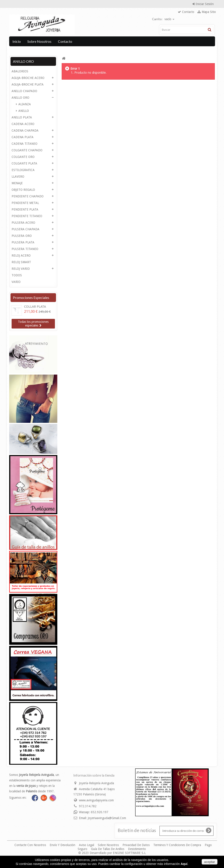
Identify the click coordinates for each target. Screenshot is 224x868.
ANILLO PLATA (22, 117)
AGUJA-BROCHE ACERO (28, 78)
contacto (188, 12)
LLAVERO (18, 177)
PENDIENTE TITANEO (27, 216)
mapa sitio (209, 12)
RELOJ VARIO (21, 269)
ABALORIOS (20, 71)
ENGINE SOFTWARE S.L (129, 853)
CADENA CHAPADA (25, 130)
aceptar (210, 862)
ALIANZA (24, 104)
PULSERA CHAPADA (25, 229)
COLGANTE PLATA (24, 163)
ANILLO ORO (20, 98)
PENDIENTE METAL (25, 203)
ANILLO (23, 111)
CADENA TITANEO (24, 144)
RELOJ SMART (21, 262)
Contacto (65, 41)
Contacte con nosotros (31, 845)
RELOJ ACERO (21, 255)
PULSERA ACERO (23, 223)
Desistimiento (137, 849)
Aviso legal (87, 845)
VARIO (16, 282)
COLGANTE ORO (23, 157)
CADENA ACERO (23, 124)
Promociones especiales (31, 297)
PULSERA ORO (22, 236)
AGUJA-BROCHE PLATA (28, 84)
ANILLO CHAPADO (24, 91)
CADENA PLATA (23, 137)
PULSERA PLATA (23, 242)
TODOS (17, 275)
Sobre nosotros (39, 41)
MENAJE (17, 183)
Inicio (17, 41)
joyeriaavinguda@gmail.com (107, 818)
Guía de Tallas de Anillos (108, 849)
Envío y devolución (63, 845)
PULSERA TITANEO (25, 249)
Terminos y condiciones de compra (178, 845)
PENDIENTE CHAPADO (28, 196)
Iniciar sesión (204, 4)
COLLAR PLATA (35, 307)
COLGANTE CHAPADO (27, 150)
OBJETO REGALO (23, 190)
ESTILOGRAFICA (23, 170)
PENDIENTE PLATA (25, 209)
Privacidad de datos (136, 845)
